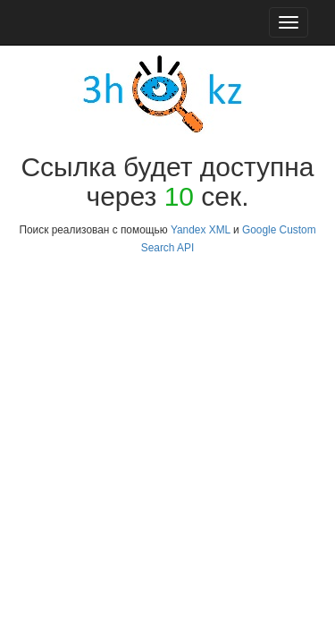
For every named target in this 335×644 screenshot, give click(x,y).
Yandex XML (201, 230)
